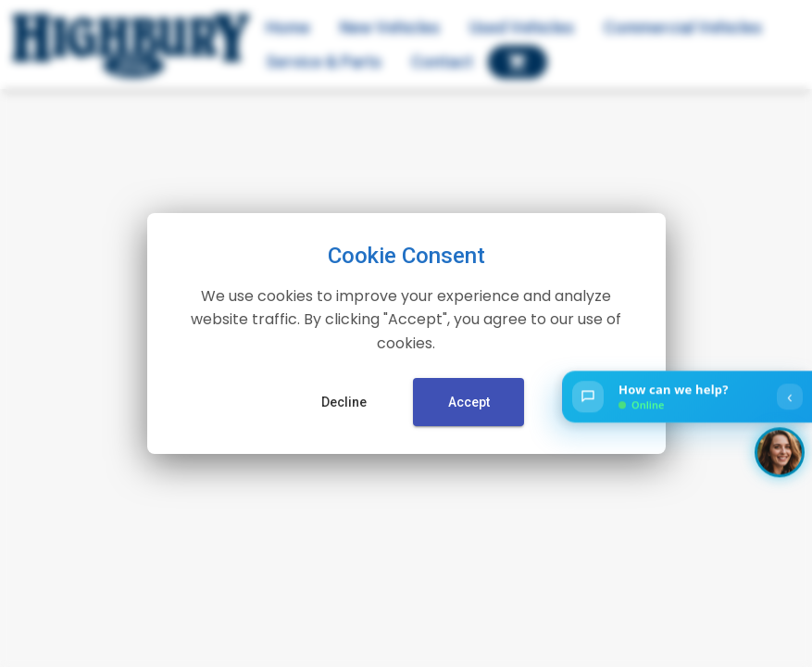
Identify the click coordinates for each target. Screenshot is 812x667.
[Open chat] (687, 397)
